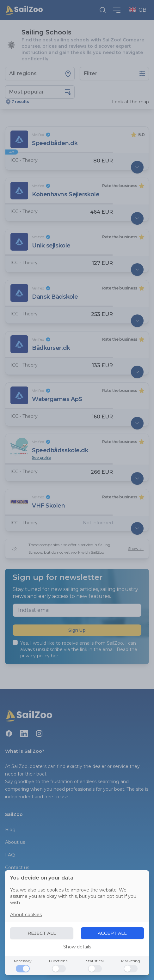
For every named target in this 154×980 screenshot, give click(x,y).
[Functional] (59, 969)
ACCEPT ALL (112, 933)
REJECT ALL (42, 933)
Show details (77, 947)
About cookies (26, 915)
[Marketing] (131, 969)
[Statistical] (95, 969)
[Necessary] (23, 969)
